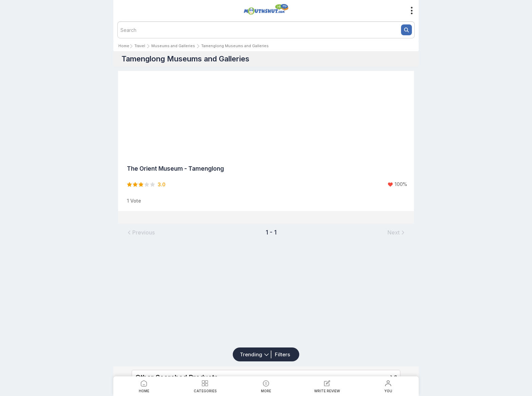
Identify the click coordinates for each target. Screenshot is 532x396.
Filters (282, 354)
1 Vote (134, 201)
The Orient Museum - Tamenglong (175, 169)
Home (124, 46)
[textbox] (266, 30)
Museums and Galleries (173, 46)
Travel (140, 46)
